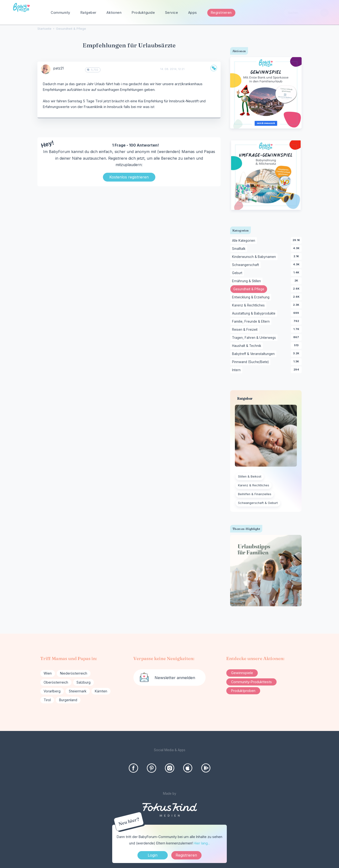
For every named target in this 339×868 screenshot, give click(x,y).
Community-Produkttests (251, 682)
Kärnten (101, 691)
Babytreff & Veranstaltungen (254, 354)
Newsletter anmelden (175, 678)
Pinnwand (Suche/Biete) (251, 362)
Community (61, 12)
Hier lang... (202, 843)
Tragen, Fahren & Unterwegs (255, 338)
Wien (48, 673)
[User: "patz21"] (46, 69)
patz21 (58, 68)
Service (172, 12)
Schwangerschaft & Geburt (258, 503)
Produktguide (143, 12)
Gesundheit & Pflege (250, 290)
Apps (193, 12)
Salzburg (83, 682)
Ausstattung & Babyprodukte (255, 314)
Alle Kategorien (244, 241)
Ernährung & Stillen (247, 281)
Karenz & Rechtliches (249, 306)
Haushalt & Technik (247, 346)
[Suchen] (324, 13)
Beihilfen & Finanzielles (255, 494)
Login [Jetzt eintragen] (153, 855)
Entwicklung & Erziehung (252, 297)
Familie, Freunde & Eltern (252, 322)
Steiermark (78, 691)
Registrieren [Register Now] (186, 855)
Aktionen (114, 12)
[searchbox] (306, 13)
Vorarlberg (52, 691)
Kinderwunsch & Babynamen (255, 257)
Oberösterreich (56, 682)
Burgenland (68, 700)
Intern (237, 370)
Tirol (47, 700)
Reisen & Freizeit (246, 330)
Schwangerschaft (246, 265)
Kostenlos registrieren (129, 177)
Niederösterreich (74, 673)
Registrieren (221, 12)
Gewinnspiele (242, 673)
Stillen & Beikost (250, 476)
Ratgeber (89, 12)
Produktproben (243, 691)
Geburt (238, 273)
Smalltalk (240, 249)
